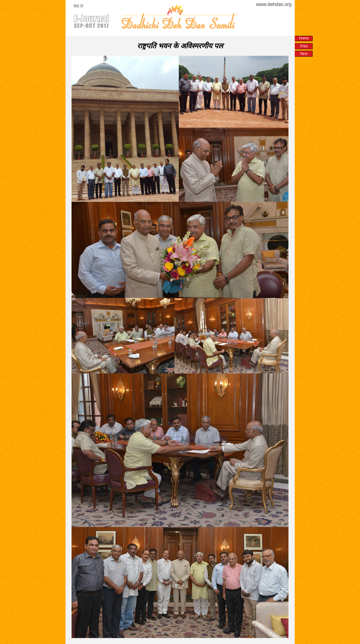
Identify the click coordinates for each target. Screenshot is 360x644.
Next (304, 54)
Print (304, 46)
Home (304, 38)
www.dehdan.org (274, 4)
